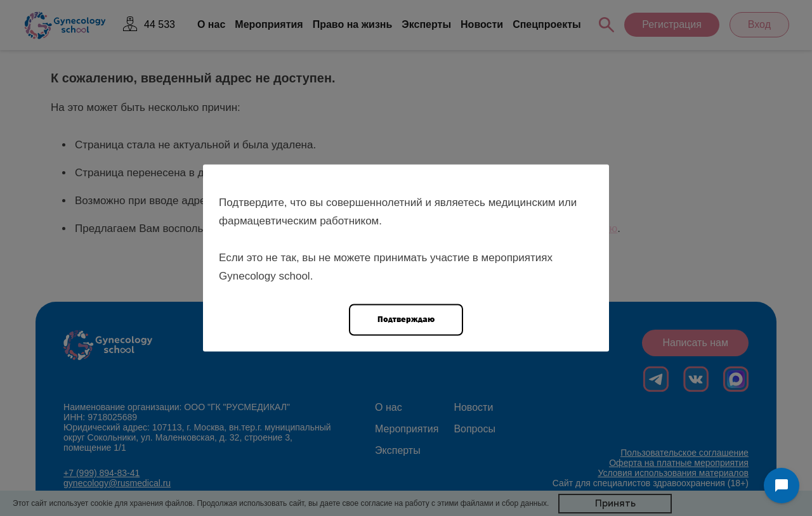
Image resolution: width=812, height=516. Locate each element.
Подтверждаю (406, 319)
